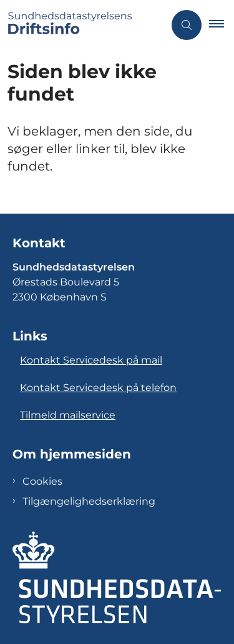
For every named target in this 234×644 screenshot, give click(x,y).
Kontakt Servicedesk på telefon (98, 388)
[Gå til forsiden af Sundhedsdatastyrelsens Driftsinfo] (82, 25)
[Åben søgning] (187, 25)
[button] (222, 25)
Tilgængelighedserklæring (89, 501)
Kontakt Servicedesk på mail (91, 360)
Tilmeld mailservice (68, 415)
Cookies (42, 481)
